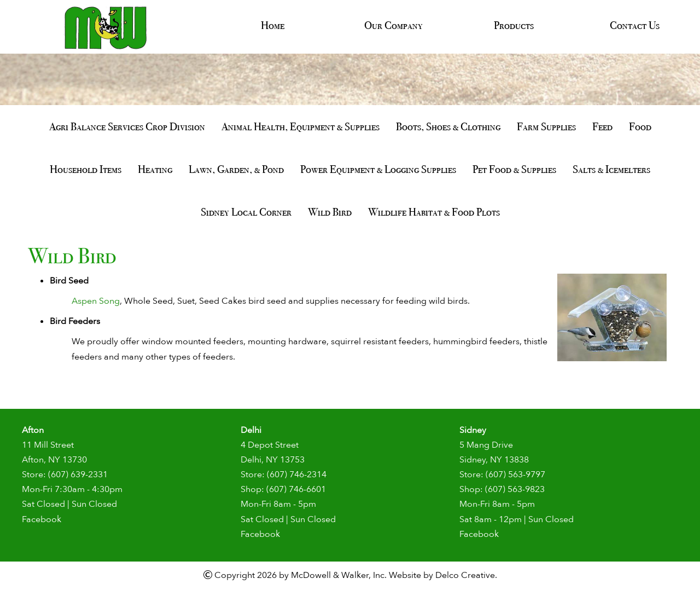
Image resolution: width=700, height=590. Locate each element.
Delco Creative (465, 575)
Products (514, 25)
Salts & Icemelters (611, 169)
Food (640, 126)
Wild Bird (330, 212)
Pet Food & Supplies (514, 169)
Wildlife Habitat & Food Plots (434, 212)
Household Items (86, 169)
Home (273, 25)
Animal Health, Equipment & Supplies (301, 126)
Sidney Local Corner (246, 212)
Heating (155, 169)
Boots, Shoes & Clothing (448, 126)
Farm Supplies (546, 126)
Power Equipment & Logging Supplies (378, 169)
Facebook (42, 519)
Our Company (393, 25)
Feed (602, 126)
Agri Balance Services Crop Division (127, 126)
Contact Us (635, 25)
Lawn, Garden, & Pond (236, 169)
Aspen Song (96, 301)
